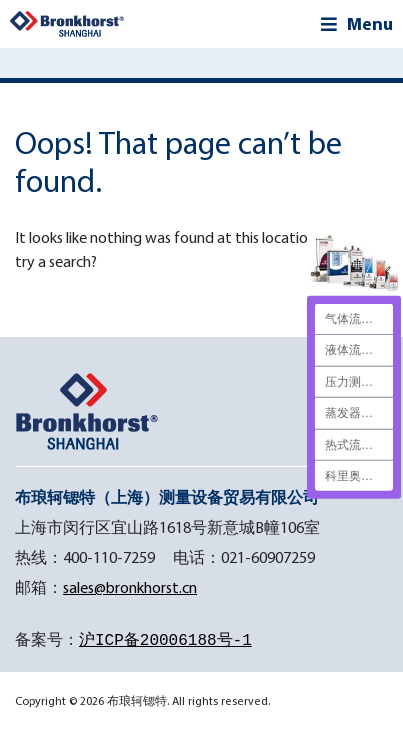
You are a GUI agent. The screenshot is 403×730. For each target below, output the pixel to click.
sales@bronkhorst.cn (130, 587)
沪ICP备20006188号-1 (165, 641)
